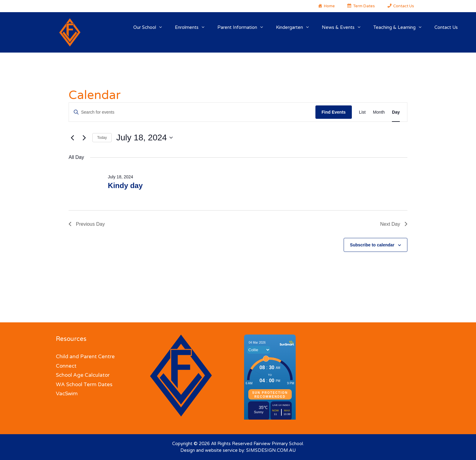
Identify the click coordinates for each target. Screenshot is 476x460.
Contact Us (446, 27)
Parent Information (244, 27)
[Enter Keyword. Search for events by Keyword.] (192, 112)
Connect (66, 366)
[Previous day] (72, 138)
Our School (151, 27)
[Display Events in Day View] (396, 112)
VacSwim (67, 394)
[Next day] (84, 138)
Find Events (333, 112)
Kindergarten (296, 27)
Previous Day (87, 224)
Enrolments (193, 27)
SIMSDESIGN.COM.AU (271, 450)
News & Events (345, 27)
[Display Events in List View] (362, 112)
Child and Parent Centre (85, 357)
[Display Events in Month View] (379, 112)
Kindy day (125, 185)
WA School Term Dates (84, 384)
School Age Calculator (83, 375)
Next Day (394, 224)
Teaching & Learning (401, 27)
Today (102, 138)
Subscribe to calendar (372, 245)
